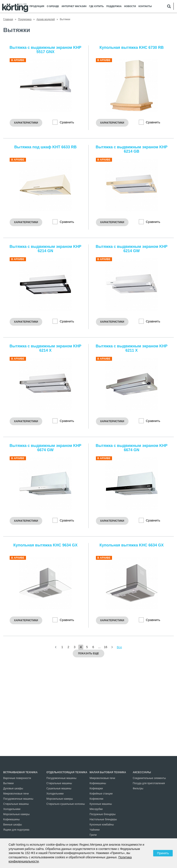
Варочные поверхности (17, 778)
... (99, 647)
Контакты (145, 6)
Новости (130, 6)
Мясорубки (96, 809)
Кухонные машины (101, 804)
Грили (93, 835)
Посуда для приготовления (149, 783)
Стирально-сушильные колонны (66, 804)
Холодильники (12, 809)
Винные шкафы (13, 825)
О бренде (53, 6)
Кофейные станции (101, 794)
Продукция (37, 6)
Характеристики (26, 123)
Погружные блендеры (103, 814)
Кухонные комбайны (102, 825)
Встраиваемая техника (20, 772)
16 (106, 647)
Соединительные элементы (149, 778)
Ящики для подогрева (16, 830)
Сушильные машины (59, 788)
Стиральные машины (16, 804)
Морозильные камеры (16, 814)
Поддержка (114, 6)
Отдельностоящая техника (67, 772)
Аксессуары (142, 772)
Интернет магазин (74, 6)
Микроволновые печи (16, 794)
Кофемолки (97, 799)
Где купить (96, 6)
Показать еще (88, 653)
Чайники (95, 830)
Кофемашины (11, 819)
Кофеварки (96, 788)
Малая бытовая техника (108, 772)
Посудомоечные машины (18, 799)
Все (119, 647)
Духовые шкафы (13, 788)
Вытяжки (8, 783)
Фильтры (138, 788)
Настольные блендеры (103, 819)
